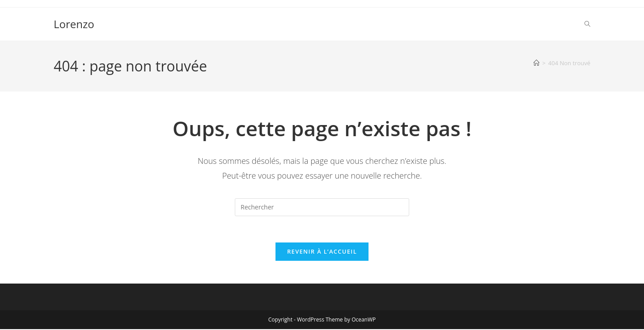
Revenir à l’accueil (322, 252)
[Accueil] (536, 63)
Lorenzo (74, 24)
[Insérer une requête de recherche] (322, 207)
